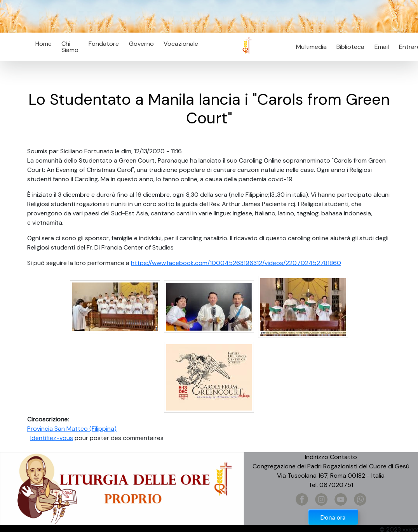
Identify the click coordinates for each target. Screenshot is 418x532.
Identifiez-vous (52, 438)
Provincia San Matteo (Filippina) (72, 429)
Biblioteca (350, 47)
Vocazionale (181, 44)
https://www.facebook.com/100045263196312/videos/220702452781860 (236, 263)
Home (44, 44)
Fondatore (104, 44)
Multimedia (311, 47)
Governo (141, 44)
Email (379, 47)
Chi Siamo (70, 47)
